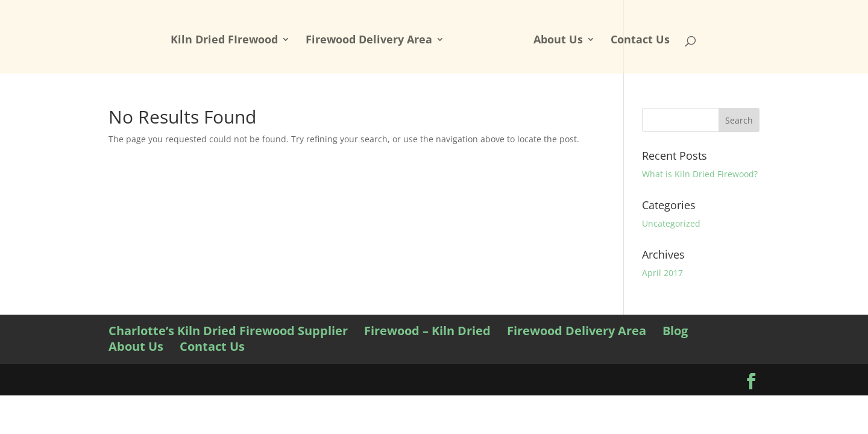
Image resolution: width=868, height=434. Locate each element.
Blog (675, 331)
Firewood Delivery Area (369, 41)
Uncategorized (671, 223)
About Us (558, 41)
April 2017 (662, 273)
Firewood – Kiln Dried (427, 331)
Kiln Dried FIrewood (224, 41)
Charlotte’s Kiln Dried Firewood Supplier (228, 331)
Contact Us (640, 41)
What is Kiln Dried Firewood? (700, 174)
